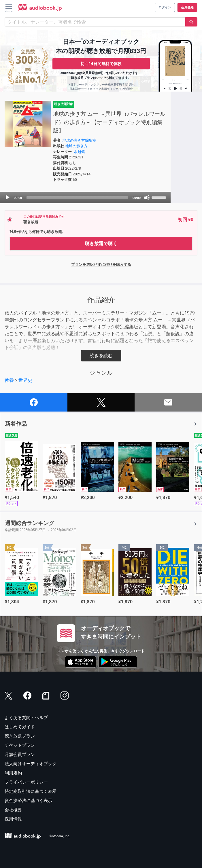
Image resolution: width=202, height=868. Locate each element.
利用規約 (13, 773)
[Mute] (147, 198)
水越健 (79, 152)
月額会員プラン (20, 755)
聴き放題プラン (20, 736)
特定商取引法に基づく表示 (31, 791)
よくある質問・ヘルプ (26, 718)
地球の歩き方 (76, 146)
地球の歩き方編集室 (79, 140)
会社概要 (13, 810)
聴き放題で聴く (101, 243)
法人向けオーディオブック (31, 764)
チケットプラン (20, 745)
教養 (9, 380)
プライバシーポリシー (26, 782)
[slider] (77, 198)
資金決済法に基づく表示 (28, 801)
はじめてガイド (20, 727)
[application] (85, 198)
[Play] (7, 198)
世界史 (25, 380)
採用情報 (13, 819)
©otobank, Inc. (60, 836)
